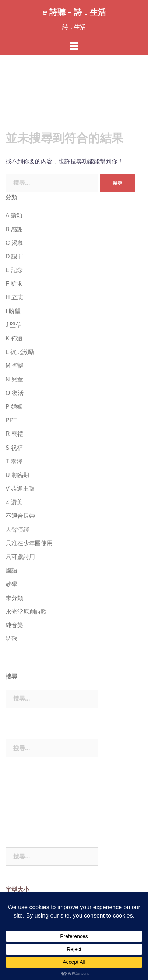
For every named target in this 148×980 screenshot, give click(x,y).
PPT (11, 420)
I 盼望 (13, 311)
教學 (11, 584)
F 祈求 (14, 284)
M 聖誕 (15, 366)
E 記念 (14, 270)
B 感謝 (14, 229)
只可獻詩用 (20, 557)
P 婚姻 (14, 407)
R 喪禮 (14, 434)
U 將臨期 (17, 475)
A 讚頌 (14, 215)
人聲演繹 (17, 530)
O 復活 (15, 393)
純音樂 (14, 625)
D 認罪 (14, 256)
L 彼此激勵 (20, 352)
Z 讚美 (14, 502)
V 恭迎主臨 (20, 489)
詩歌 (11, 639)
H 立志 (14, 297)
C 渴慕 (14, 243)
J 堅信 (14, 325)
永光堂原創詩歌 (26, 612)
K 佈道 (14, 338)
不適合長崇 (20, 516)
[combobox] (52, 183)
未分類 (14, 598)
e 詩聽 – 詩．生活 (74, 12)
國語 (11, 570)
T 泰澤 (14, 461)
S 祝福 (14, 448)
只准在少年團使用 (29, 543)
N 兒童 (14, 379)
